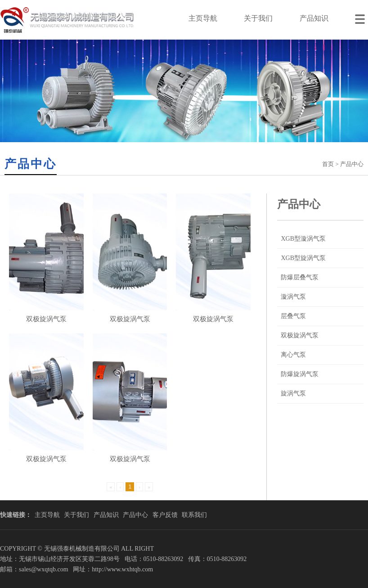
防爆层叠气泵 (300, 277)
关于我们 (258, 18)
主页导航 (203, 18)
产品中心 (135, 515)
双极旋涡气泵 (300, 335)
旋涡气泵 (293, 393)
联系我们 (194, 515)
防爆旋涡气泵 (300, 374)
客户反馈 (165, 515)
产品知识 (314, 18)
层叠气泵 (293, 316)
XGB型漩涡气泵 (303, 239)
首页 (328, 164)
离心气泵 (293, 355)
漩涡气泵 (293, 297)
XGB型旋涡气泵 (303, 258)
